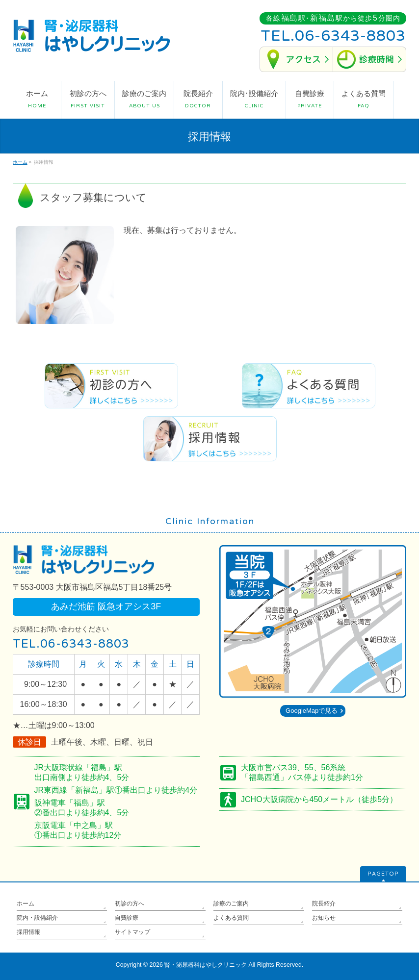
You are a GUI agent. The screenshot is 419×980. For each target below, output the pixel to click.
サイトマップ (132, 932)
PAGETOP (383, 874)
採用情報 (28, 932)
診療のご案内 (231, 904)
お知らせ (324, 918)
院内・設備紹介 (37, 918)
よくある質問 (231, 918)
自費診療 (127, 918)
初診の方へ (130, 904)
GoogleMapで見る (312, 711)
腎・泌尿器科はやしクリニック (206, 965)
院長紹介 (324, 904)
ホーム (26, 904)
